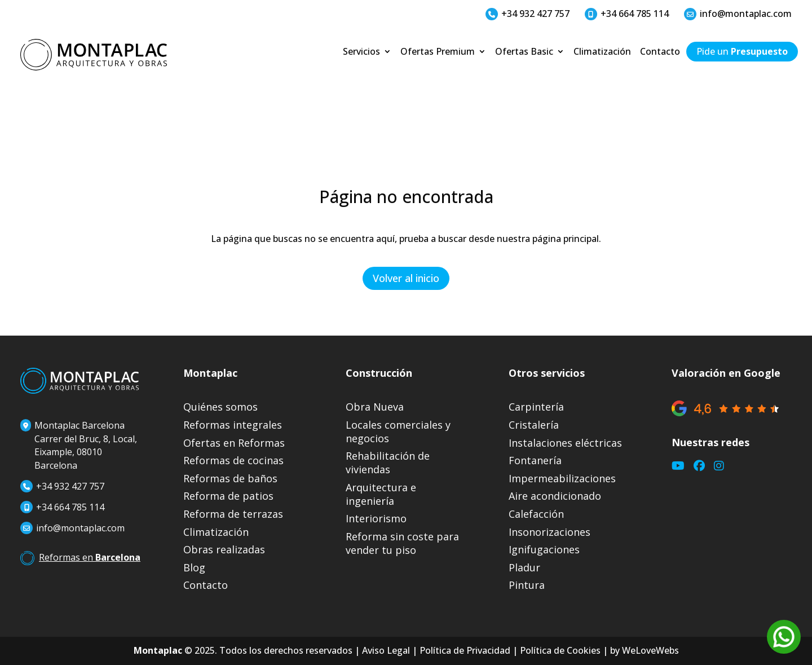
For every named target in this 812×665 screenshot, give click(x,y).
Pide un (742, 52)
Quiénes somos (220, 407)
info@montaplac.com (738, 14)
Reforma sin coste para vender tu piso (402, 543)
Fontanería (535, 461)
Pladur (524, 568)
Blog (194, 568)
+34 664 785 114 (627, 14)
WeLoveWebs (650, 650)
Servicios (361, 52)
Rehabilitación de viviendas (388, 463)
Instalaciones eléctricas (565, 443)
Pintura (527, 585)
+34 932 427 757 (528, 14)
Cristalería (534, 425)
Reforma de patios (228, 496)
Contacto (660, 52)
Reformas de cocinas (233, 461)
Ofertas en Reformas (234, 443)
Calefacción (536, 514)
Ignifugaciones (544, 550)
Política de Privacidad (465, 650)
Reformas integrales (233, 425)
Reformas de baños (230, 479)
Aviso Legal (386, 650)
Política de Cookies (560, 650)
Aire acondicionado (555, 496)
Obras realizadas (224, 550)
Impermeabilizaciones (562, 479)
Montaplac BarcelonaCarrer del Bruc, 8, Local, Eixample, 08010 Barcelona (79, 445)
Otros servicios (547, 373)
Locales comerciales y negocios (398, 432)
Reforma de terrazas (233, 514)
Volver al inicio (406, 278)
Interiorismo (376, 519)
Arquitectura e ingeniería (381, 494)
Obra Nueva (375, 407)
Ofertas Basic (524, 52)
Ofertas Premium (438, 52)
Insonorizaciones (550, 532)
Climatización (602, 52)
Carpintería (536, 407)
